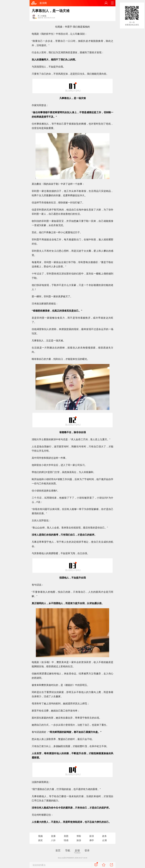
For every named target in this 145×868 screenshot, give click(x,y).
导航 (68, 850)
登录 (87, 850)
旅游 (79, 840)
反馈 (77, 850)
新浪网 (43, 3)
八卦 (53, 840)
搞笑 (40, 840)
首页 (58, 850)
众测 (104, 840)
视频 (40, 836)
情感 (66, 840)
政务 (104, 836)
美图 (66, 836)
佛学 (92, 840)
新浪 (92, 836)
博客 (79, 836)
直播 (53, 836)
